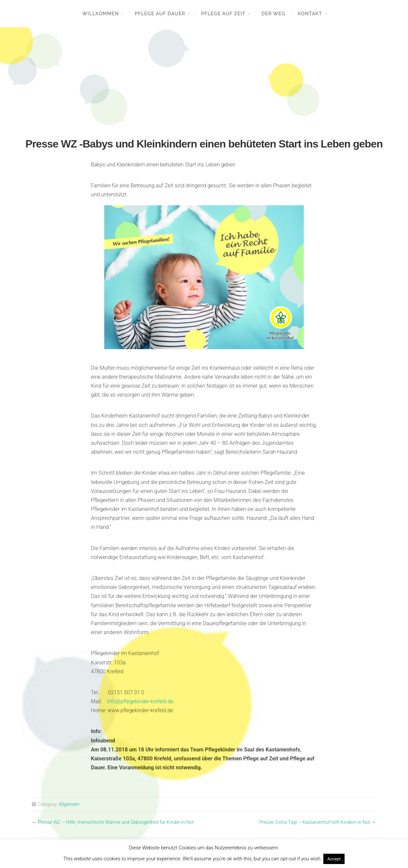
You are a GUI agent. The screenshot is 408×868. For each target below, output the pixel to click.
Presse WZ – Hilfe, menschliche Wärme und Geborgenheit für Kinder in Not (116, 822)
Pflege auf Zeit (223, 13)
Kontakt (310, 13)
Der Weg (273, 13)
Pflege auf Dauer (160, 13)
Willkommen (101, 13)
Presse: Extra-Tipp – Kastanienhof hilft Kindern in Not (315, 822)
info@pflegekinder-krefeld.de (140, 701)
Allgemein (69, 804)
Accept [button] (334, 859)
